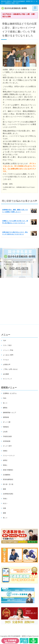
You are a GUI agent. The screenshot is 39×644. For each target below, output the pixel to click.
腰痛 (4, 513)
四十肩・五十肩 (8, 484)
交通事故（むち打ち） (10, 393)
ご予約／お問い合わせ (10, 369)
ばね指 (5, 432)
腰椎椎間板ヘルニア (10, 413)
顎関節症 (6, 427)
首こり (5, 403)
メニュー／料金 (8, 350)
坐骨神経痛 (7, 441)
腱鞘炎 (5, 408)
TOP (5, 341)
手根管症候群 (7, 436)
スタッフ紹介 (7, 345)
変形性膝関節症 (8, 479)
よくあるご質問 (8, 355)
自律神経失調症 (8, 494)
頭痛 (4, 508)
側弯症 (5, 460)
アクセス (6, 360)
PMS (5, 398)
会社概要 (6, 374)
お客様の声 (7, 364)
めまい (5, 503)
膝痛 (4, 489)
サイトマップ (7, 379)
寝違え (5, 465)
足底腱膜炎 (7, 475)
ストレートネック (9, 456)
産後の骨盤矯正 (8, 470)
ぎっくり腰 (7, 422)
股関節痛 (6, 417)
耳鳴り (5, 499)
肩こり (5, 518)
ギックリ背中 (7, 446)
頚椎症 (5, 451)
